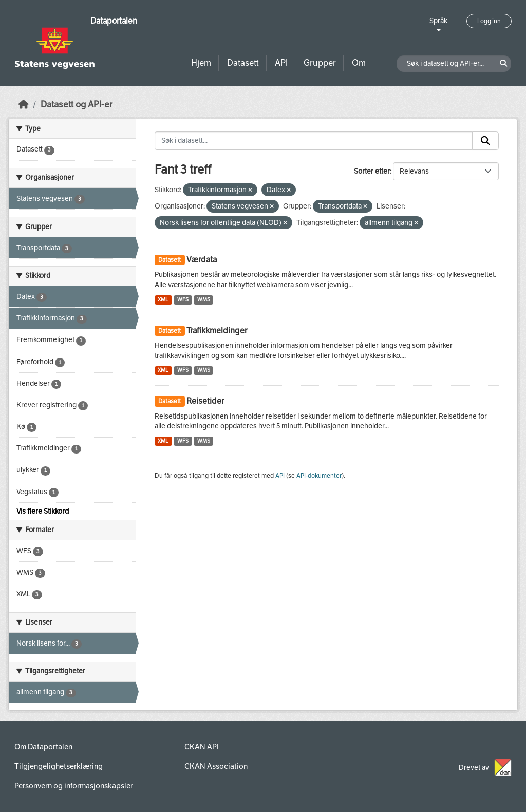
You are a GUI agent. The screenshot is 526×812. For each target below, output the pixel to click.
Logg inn (489, 21)
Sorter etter (372, 171)
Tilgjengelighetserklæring (59, 766)
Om (359, 63)
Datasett (243, 63)
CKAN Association (216, 766)
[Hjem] (24, 105)
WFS (183, 300)
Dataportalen (114, 21)
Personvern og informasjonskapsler (74, 786)
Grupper (320, 63)
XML (163, 300)
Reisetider (205, 401)
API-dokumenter (319, 476)
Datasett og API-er (77, 105)
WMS (204, 300)
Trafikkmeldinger (217, 331)
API (281, 63)
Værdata (202, 260)
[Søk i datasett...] (314, 141)
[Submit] (485, 141)
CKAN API (202, 747)
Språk (438, 21)
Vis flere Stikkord (43, 511)
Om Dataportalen (43, 747)
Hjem (201, 63)
